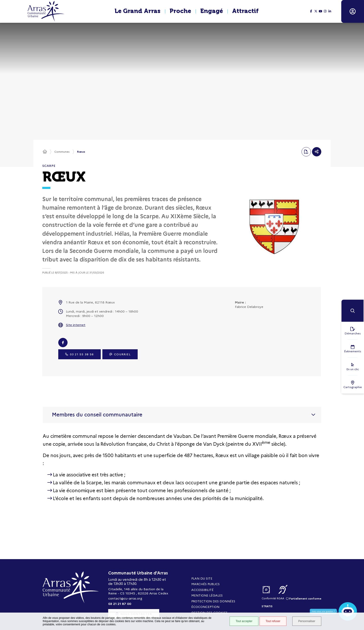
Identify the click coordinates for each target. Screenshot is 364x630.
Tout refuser (273, 621)
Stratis (267, 606)
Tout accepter (244, 621)
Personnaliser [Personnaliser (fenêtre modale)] (307, 621)
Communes (62, 152)
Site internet (76, 325)
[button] (353, 311)
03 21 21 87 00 (120, 604)
